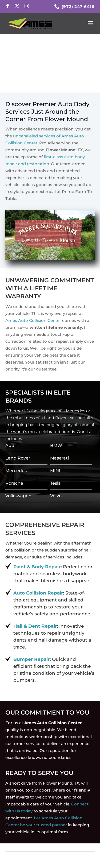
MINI (55, 471)
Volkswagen (18, 496)
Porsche (14, 483)
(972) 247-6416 (77, 7)
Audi (10, 445)
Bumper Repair (31, 659)
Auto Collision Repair (38, 593)
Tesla (55, 483)
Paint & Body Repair (37, 567)
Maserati (59, 458)
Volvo (56, 496)
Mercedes (16, 471)
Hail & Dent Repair (35, 626)
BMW (56, 445)
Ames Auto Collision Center (33, 320)
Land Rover (18, 458)
